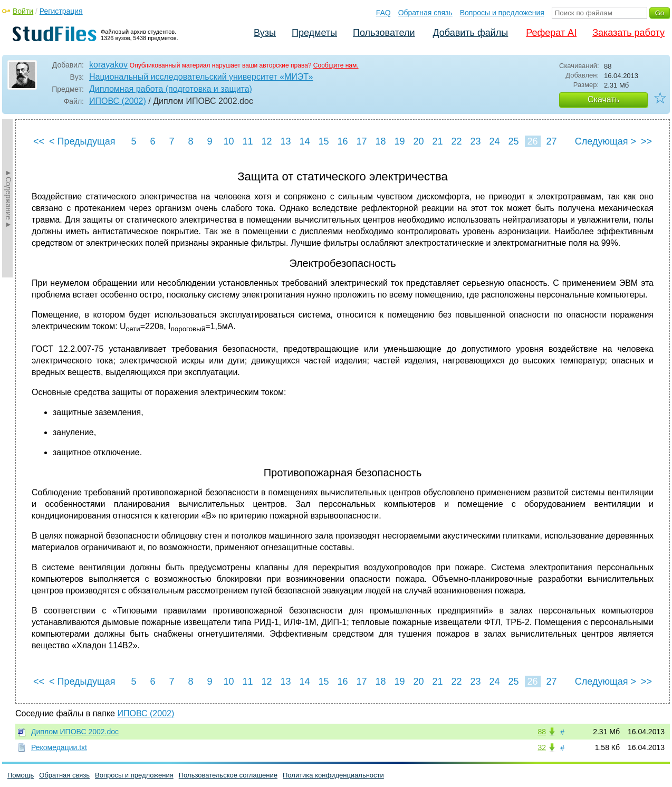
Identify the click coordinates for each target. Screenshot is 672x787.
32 (542, 747)
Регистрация (61, 11)
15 (323, 141)
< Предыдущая (82, 141)
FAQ (383, 13)
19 (399, 141)
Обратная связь (425, 13)
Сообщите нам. (336, 65)
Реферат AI (551, 33)
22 (456, 141)
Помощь (21, 775)
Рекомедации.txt (59, 747)
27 (551, 141)
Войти (23, 11)
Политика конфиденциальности (333, 775)
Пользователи (384, 33)
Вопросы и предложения (502, 13)
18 (380, 141)
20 (418, 141)
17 (361, 141)
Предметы (314, 33)
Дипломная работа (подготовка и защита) (171, 89)
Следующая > (606, 141)
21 (437, 141)
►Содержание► (8, 198)
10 (228, 141)
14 (304, 141)
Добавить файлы (470, 33)
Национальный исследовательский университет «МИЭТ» (201, 77)
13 (285, 141)
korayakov (108, 65)
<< (39, 141)
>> (646, 141)
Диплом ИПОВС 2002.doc (75, 732)
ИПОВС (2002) (118, 101)
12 (266, 141)
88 (542, 732)
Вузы (265, 33)
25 (513, 141)
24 (494, 141)
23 (475, 141)
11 (247, 141)
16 (342, 141)
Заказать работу (628, 33)
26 (532, 141)
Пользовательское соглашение (228, 775)
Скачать (603, 99)
